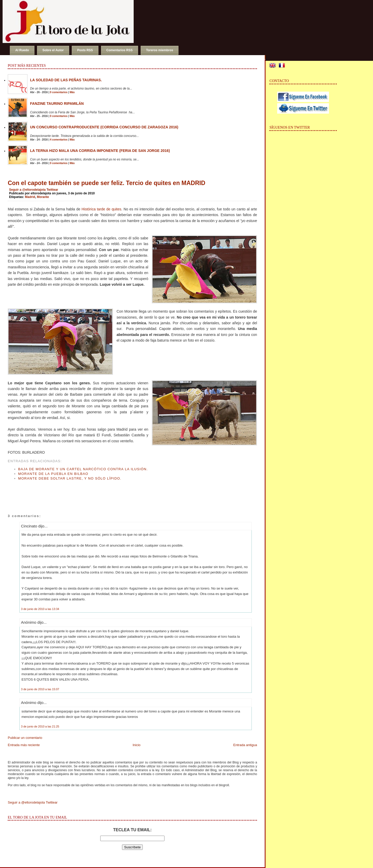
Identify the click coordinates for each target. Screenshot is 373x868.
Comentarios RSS (120, 50)
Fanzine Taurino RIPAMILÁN (57, 104)
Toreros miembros (160, 50)
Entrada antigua (245, 745)
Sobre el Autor (53, 50)
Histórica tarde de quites (102, 209)
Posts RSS (85, 50)
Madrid (30, 197)
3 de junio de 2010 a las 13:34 (40, 609)
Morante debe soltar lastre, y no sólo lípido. (70, 478)
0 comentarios (59, 92)
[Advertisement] (68, 492)
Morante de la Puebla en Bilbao (53, 474)
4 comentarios (59, 140)
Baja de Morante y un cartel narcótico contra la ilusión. (83, 469)
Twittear (52, 190)
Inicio (137, 745)
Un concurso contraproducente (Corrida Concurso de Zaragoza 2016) (104, 127)
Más (72, 92)
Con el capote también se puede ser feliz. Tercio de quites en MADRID (107, 183)
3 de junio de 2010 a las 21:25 (40, 726)
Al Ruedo (22, 50)
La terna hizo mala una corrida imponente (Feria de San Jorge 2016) (100, 151)
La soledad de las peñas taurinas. (66, 80)
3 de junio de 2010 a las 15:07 (40, 689)
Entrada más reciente (24, 745)
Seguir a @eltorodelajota (27, 190)
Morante (43, 197)
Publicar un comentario (25, 738)
